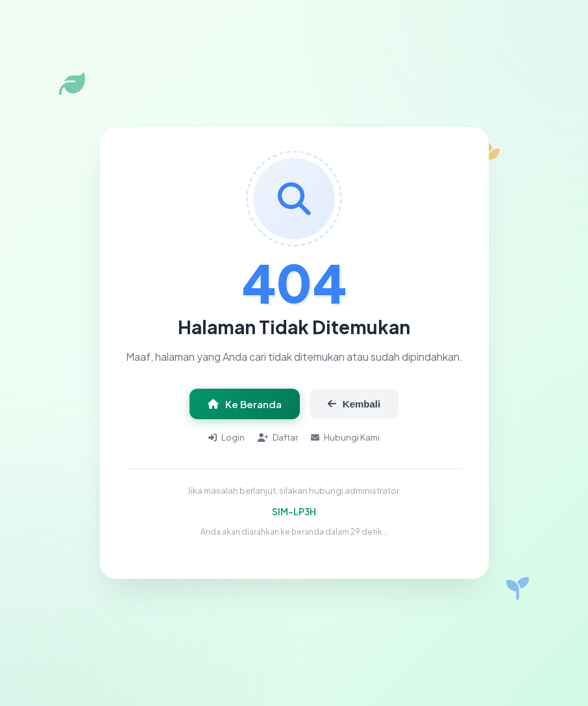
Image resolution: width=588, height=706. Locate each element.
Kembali (354, 404)
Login (227, 437)
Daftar (278, 437)
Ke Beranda (245, 404)
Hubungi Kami (345, 437)
